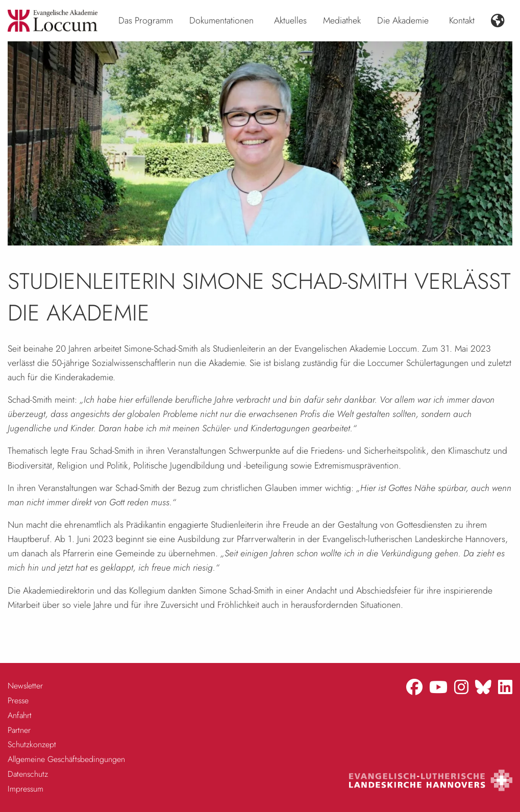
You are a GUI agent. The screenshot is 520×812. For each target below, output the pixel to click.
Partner (19, 730)
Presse (18, 700)
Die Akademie (403, 20)
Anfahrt (20, 715)
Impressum (26, 789)
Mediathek (342, 20)
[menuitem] (146, 21)
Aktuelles (290, 20)
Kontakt (462, 20)
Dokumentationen (221, 20)
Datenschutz (28, 774)
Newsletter (25, 686)
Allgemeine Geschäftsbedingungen (66, 759)
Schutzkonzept (32, 744)
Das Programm (146, 20)
